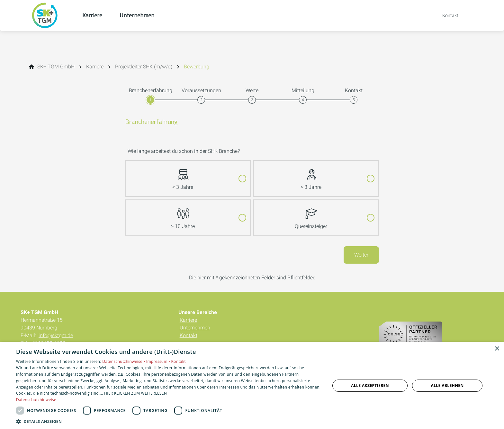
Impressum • (159, 361)
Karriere (188, 320)
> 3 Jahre (311, 175)
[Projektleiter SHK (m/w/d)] (144, 67)
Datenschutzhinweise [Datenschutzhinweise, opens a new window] (36, 400)
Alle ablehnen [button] (447, 385)
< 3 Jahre (183, 175)
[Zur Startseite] (51, 15)
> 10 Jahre (183, 215)
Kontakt (189, 335)
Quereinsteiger (311, 215)
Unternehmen (195, 328)
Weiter (361, 255)
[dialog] (252, 385)
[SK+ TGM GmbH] (56, 67)
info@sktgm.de (56, 335)
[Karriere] (95, 67)
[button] (168, 421)
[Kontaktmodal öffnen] (446, 15)
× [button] (497, 349)
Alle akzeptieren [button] (370, 385)
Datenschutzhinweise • (124, 361)
